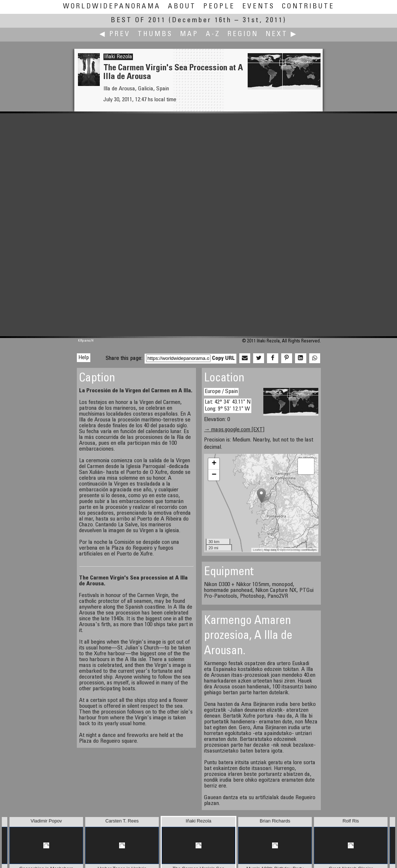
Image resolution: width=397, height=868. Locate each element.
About (182, 7)
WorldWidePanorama (112, 7)
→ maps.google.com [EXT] (234, 430)
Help (84, 358)
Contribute (308, 7)
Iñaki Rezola (118, 57)
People (219, 7)
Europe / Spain (221, 392)
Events (258, 7)
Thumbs (155, 34)
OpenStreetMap (290, 550)
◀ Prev (115, 34)
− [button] (214, 475)
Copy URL (223, 358)
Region (243, 34)
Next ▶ (282, 34)
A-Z (213, 34)
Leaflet (258, 550)
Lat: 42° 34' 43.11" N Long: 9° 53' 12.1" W (228, 406)
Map (189, 34)
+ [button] (214, 464)
